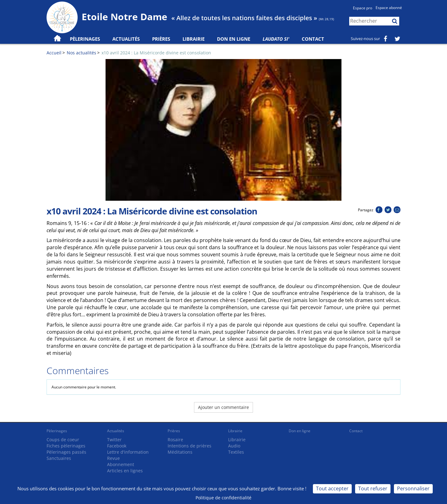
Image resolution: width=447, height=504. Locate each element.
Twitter (114, 440)
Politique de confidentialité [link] (223, 498)
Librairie (194, 39)
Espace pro (363, 8)
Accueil (54, 53)
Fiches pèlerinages (66, 446)
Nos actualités (81, 53)
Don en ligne (234, 39)
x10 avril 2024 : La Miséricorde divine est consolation (156, 53)
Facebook (117, 446)
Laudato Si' (276, 39)
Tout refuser (373, 488)
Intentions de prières (190, 446)
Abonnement (121, 464)
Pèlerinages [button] (85, 39)
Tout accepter (332, 488)
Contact (313, 39)
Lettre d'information (128, 452)
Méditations (180, 452)
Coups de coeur (63, 440)
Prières (161, 39)
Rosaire (175, 440)
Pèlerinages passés (66, 452)
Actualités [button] (126, 39)
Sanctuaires (59, 458)
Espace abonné (389, 8)
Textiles (236, 452)
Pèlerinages (57, 431)
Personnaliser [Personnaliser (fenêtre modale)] (413, 488)
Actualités (116, 431)
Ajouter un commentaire (223, 407)
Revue (113, 458)
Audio (234, 446)
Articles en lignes (125, 471)
